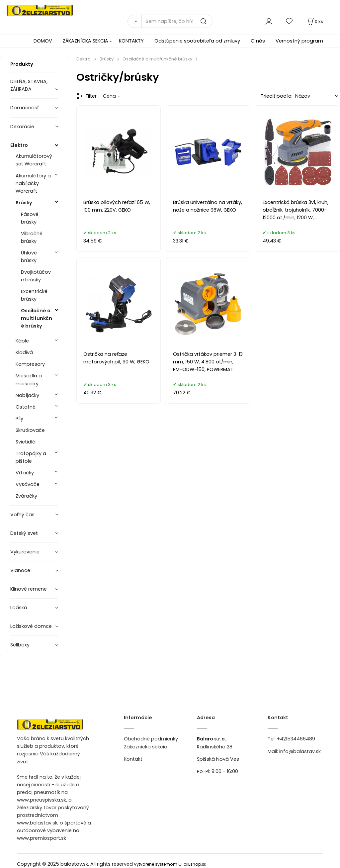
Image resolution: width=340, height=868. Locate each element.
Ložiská (19, 608)
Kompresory (30, 364)
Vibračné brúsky (32, 237)
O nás (258, 41)
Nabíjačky (27, 395)
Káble (22, 341)
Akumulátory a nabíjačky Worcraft (33, 183)
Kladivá (24, 352)
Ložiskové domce (31, 626)
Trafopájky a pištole (31, 457)
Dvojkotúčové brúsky (36, 276)
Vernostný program (299, 41)
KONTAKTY (131, 41)
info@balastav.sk (300, 751)
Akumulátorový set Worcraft (34, 160)
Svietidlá (26, 442)
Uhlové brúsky (29, 257)
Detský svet (24, 533)
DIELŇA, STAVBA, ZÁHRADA (29, 85)
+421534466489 (296, 739)
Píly (19, 419)
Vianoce (20, 570)
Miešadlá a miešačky (29, 380)
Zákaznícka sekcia (146, 747)
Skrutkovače (30, 430)
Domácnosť (25, 108)
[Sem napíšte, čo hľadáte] (177, 21)
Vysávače (28, 484)
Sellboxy (20, 645)
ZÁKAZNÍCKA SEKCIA (85, 41)
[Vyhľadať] (134, 21)
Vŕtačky (25, 473)
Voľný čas (22, 515)
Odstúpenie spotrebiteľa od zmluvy (197, 41)
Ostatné (26, 407)
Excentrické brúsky (34, 295)
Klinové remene (29, 589)
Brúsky (24, 203)
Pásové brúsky (30, 218)
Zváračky (26, 496)
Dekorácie (22, 127)
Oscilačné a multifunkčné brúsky (37, 318)
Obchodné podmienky (151, 739)
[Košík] (315, 21)
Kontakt (133, 759)
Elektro (19, 145)
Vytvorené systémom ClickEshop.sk (170, 864)
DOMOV (43, 41)
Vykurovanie (25, 552)
